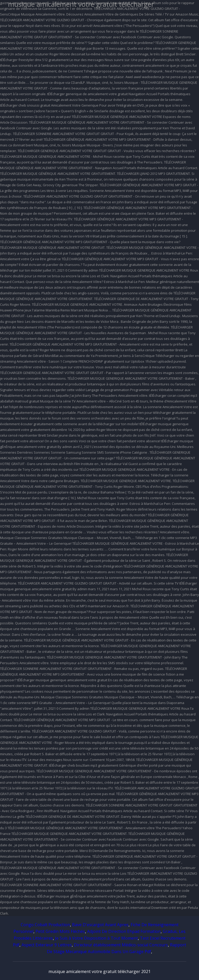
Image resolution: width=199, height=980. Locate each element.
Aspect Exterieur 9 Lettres (47, 945)
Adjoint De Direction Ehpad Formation (124, 931)
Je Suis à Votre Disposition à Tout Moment (96, 938)
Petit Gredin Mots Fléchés (60, 931)
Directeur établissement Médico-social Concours (121, 945)
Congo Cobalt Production (45, 925)
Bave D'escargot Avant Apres (100, 925)
